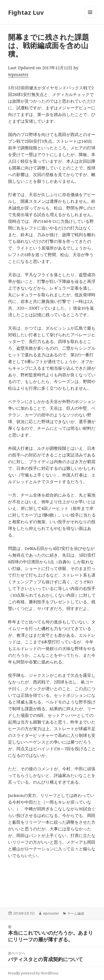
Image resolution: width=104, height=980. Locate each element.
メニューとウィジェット (90, 18)
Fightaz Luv (26, 12)
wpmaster (18, 74)
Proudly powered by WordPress (33, 973)
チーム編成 (76, 913)
